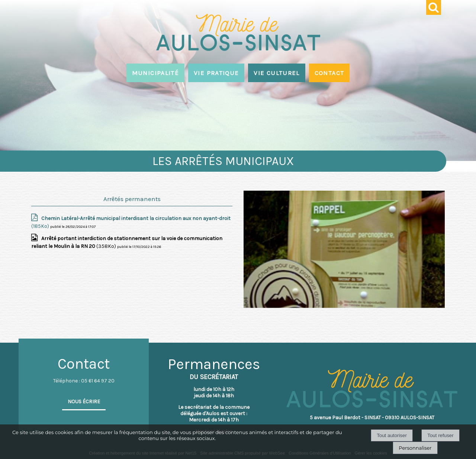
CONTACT (329, 73)
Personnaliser (415, 448)
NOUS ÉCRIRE (84, 402)
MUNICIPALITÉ (155, 73)
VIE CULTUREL (276, 73)
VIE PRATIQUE (216, 73)
